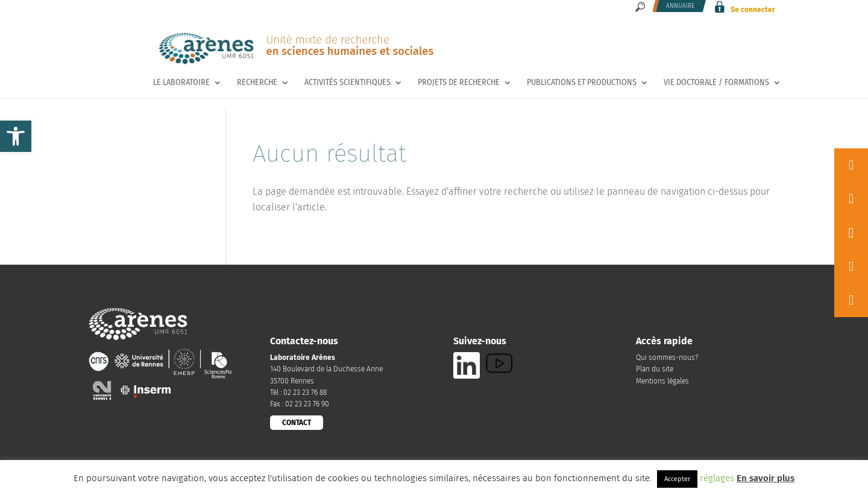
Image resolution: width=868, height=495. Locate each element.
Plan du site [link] (655, 369)
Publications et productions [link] (582, 83)
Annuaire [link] (680, 6)
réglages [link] (717, 478)
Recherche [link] (257, 83)
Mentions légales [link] (662, 381)
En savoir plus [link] (766, 478)
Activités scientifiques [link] (348, 83)
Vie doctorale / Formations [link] (716, 83)
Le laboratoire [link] (181, 83)
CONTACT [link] (297, 423)
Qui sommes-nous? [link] (667, 358)
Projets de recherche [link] (459, 83)
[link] (16, 136)
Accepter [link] (677, 479)
